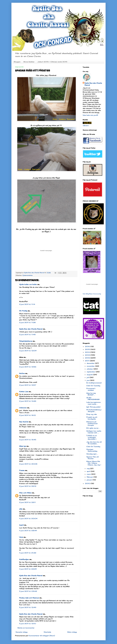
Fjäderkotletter (28, 275)
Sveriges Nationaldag (92, 450)
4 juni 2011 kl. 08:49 (28, 531)
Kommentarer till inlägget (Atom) (42, 636)
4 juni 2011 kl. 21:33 (28, 553)
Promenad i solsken (91, 389)
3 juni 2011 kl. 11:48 (27, 335)
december (91, 363)
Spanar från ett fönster (93, 458)
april (89, 471)
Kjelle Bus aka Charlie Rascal (31, 329)
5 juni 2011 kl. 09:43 (28, 591)
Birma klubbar (29, 62)
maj (88, 468)
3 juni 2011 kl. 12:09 (28, 351)
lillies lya (23, 446)
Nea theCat (24, 422)
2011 (87, 361)
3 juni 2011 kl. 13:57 (28, 385)
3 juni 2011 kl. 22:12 (28, 486)
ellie (21, 509)
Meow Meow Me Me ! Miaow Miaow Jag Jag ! (94, 463)
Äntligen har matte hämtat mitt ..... (94, 432)
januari (90, 480)
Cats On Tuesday (93, 386)
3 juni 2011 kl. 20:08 (28, 464)
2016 (88, 346)
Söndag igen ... (92, 454)
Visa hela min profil (90, 115)
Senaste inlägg (21, 632)
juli (88, 377)
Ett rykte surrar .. (93, 428)
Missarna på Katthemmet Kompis (92, 423)
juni (88, 380)
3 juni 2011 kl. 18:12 (27, 415)
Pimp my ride (92, 414)
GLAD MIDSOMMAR (93, 399)
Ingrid (21, 525)
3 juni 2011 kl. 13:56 (28, 367)
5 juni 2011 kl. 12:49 (28, 607)
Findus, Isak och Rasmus (29, 598)
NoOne (22, 373)
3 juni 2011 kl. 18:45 (28, 440)
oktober (90, 369)
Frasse (22, 470)
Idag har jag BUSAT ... (91, 394)
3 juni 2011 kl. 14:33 (28, 401)
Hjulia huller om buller (28, 284)
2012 (88, 358)
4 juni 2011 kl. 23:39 (28, 569)
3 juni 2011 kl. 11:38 (27, 322)
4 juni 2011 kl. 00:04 (28, 519)
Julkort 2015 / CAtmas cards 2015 (52, 62)
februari (90, 477)
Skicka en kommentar (26, 628)
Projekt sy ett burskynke (92, 418)
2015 (88, 349)
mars (89, 474)
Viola (21, 537)
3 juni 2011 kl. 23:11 (27, 502)
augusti (90, 375)
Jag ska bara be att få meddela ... (94, 443)
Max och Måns (25, 493)
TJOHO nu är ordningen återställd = (92, 437)
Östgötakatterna (26, 341)
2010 (88, 483)
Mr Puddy (23, 311)
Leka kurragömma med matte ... (93, 403)
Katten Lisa (24, 392)
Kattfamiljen (24, 559)
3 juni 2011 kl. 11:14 (27, 304)
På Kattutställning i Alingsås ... (94, 411)
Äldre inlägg (72, 632)
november (91, 366)
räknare (86, 125)
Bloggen (17, 62)
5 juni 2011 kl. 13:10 (28, 624)
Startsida (47, 632)
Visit (92, 294)
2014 (88, 352)
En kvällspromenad (94, 383)
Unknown (23, 408)
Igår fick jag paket (93, 407)
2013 (88, 355)
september (91, 372)
